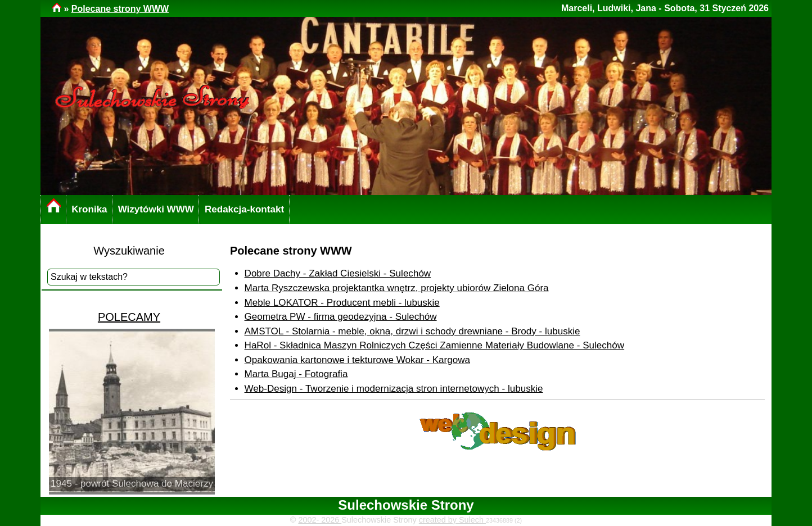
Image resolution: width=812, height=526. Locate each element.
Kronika (89, 209)
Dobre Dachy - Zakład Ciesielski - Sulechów (338, 273)
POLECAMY (129, 317)
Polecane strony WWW (120, 9)
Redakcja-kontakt (244, 209)
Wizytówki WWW (156, 209)
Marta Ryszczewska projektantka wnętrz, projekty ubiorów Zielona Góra (397, 288)
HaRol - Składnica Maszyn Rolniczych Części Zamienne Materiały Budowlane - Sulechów (435, 345)
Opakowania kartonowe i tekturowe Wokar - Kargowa (357, 360)
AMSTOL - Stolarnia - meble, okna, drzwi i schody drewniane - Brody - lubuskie (412, 331)
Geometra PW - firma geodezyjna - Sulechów (341, 317)
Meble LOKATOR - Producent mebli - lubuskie (342, 303)
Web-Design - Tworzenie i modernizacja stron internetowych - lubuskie (394, 389)
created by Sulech (452, 520)
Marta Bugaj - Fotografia (296, 374)
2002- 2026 (320, 520)
